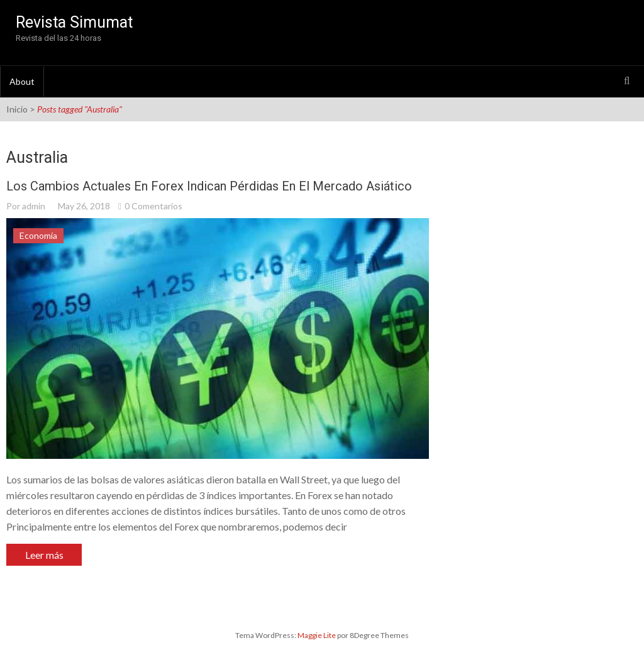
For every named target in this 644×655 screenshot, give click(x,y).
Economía (38, 235)
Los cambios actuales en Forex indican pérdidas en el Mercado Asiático (209, 186)
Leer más (44, 555)
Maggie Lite (317, 635)
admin (34, 206)
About (22, 81)
